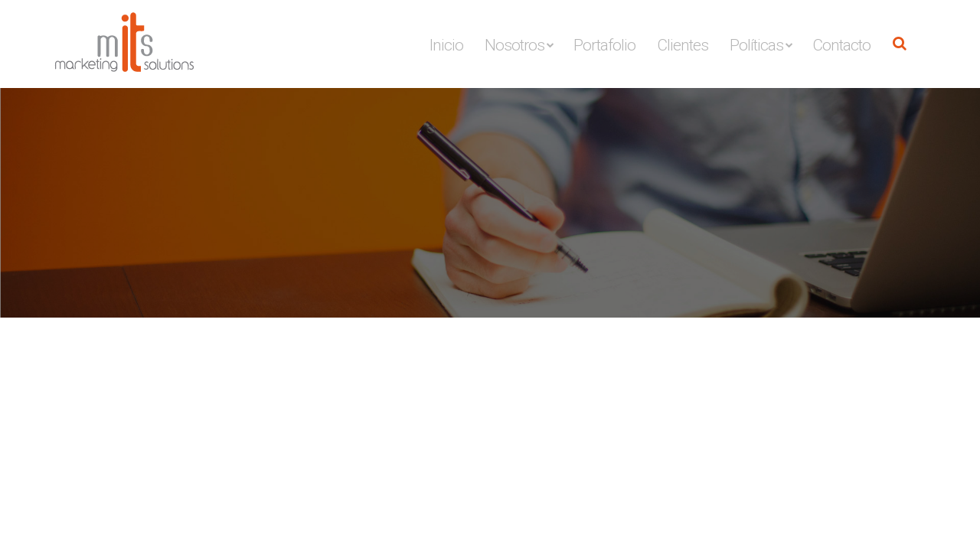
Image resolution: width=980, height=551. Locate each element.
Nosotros (514, 45)
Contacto (841, 45)
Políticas (756, 45)
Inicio (446, 45)
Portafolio (604, 45)
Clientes (683, 45)
